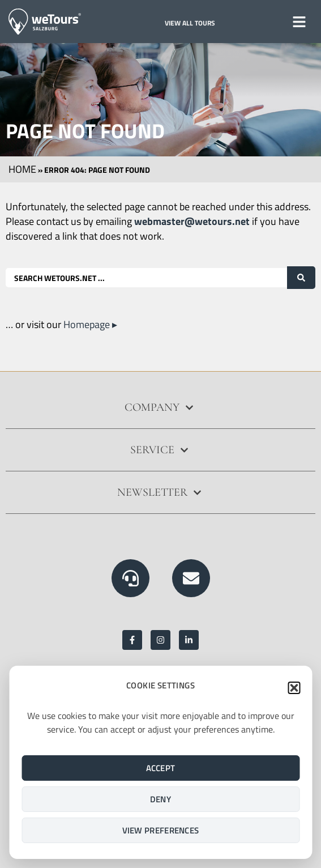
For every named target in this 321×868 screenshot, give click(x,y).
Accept (161, 768)
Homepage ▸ (90, 324)
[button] (294, 688)
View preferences (161, 830)
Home (22, 169)
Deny (160, 799)
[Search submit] (301, 278)
